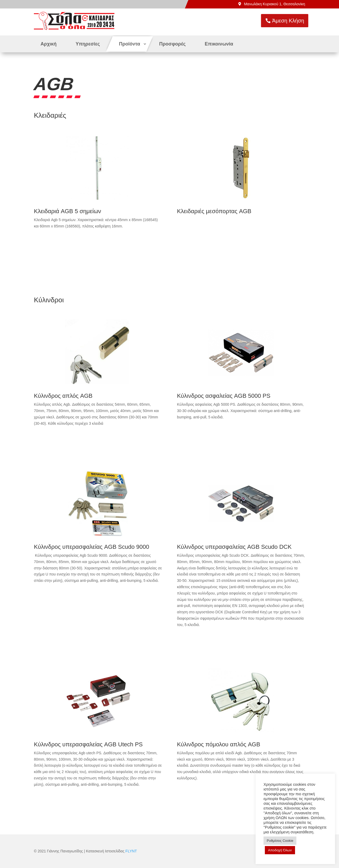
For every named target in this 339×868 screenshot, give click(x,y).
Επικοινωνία (219, 44)
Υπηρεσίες (88, 44)
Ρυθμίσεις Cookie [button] (280, 841)
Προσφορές (172, 44)
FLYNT (131, 851)
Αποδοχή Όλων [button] (280, 850)
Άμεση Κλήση (309, 21)
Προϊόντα (130, 44)
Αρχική (49, 44)
